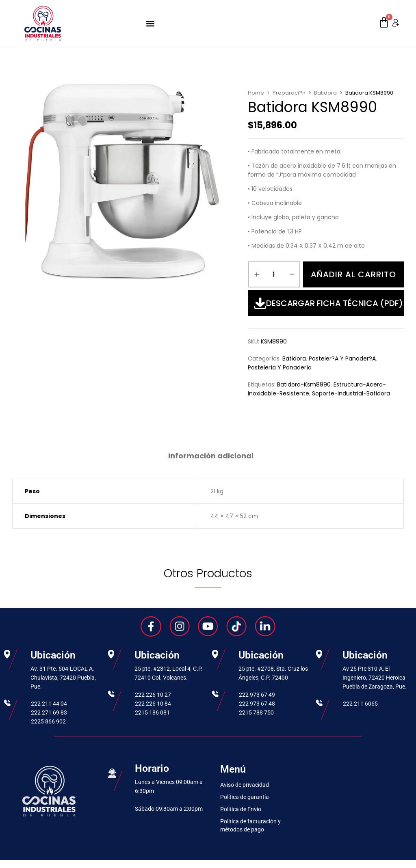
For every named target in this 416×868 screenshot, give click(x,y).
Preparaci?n (289, 93)
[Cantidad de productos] (274, 274)
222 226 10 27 (153, 695)
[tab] (211, 457)
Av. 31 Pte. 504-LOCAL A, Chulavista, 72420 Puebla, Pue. (63, 678)
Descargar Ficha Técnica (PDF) (328, 303)
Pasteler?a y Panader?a (342, 358)
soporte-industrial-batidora (351, 393)
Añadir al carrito (353, 274)
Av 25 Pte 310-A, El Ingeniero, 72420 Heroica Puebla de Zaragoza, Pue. (375, 678)
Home (256, 93)
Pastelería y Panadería (280, 367)
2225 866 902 (48, 721)
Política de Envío (241, 809)
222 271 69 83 (49, 713)
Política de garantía (245, 797)
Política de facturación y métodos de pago (250, 825)
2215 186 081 (152, 713)
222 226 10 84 (153, 704)
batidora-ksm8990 (304, 384)
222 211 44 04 (49, 704)
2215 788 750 (256, 713)
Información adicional (211, 456)
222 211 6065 (360, 704)
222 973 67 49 (257, 695)
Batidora (325, 93)
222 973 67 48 (257, 704)
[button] (151, 23)
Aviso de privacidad (245, 785)
